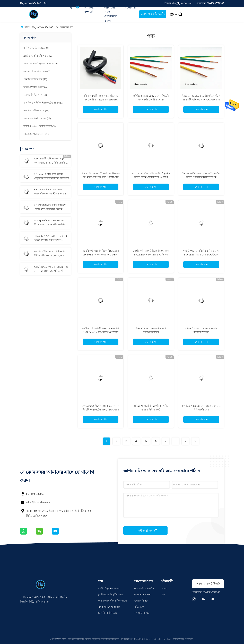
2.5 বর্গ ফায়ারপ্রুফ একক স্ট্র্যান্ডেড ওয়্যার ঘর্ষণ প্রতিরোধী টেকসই (50, 207)
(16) (35, 79)
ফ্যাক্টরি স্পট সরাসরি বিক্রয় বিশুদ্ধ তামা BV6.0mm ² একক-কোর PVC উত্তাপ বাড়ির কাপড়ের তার (201, 255)
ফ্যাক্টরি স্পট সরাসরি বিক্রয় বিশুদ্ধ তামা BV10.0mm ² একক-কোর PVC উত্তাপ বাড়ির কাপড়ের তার (101, 332)
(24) (36, 87)
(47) (37, 71)
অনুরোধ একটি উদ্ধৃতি (153, 14)
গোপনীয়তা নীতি (58, 639)
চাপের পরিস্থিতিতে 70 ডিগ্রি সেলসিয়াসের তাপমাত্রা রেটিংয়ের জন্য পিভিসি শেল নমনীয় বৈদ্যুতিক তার (101, 177)
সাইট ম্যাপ (139, 607)
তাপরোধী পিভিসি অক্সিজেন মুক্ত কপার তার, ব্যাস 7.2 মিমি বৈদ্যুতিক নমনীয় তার (51, 161)
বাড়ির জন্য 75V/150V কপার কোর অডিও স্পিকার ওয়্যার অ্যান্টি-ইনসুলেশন (51, 238)
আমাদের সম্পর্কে (89, 10)
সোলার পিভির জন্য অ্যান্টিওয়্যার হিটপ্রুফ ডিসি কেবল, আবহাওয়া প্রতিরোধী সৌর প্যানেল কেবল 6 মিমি (50, 254)
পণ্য (78, 7)
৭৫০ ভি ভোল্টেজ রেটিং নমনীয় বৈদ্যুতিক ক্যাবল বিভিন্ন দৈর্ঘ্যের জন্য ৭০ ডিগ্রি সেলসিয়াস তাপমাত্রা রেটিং (151, 177)
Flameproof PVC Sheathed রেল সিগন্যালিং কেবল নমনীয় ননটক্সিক (50, 223)
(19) (40, 64)
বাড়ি (70, 7)
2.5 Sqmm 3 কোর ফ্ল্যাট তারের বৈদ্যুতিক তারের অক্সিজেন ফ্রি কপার (52, 176)
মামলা (164, 589)
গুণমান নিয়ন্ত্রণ (141, 601)
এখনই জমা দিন (145, 530)
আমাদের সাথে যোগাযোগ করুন (111, 14)
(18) (36, 111)
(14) (37, 118)
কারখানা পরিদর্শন (142, 595)
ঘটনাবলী (130, 7)
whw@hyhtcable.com (38, 502)
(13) (35, 95)
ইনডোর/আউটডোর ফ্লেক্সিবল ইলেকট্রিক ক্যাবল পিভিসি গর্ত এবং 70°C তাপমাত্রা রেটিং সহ (201, 100)
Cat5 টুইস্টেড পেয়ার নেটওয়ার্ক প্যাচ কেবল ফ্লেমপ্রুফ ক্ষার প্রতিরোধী (51, 269)
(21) (38, 56)
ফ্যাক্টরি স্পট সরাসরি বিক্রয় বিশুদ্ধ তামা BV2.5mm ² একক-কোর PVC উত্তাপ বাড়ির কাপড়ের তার (151, 255)
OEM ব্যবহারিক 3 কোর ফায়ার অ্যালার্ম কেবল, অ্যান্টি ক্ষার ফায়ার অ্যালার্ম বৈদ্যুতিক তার (50, 192)
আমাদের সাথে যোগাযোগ (141, 613)
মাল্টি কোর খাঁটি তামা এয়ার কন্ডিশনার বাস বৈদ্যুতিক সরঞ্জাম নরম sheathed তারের (101, 100)
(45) (37, 48)
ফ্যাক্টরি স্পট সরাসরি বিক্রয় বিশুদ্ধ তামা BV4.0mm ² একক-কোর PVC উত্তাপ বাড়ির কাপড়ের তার (101, 255)
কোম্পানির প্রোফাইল (144, 589)
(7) (43, 103)
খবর (164, 595)
